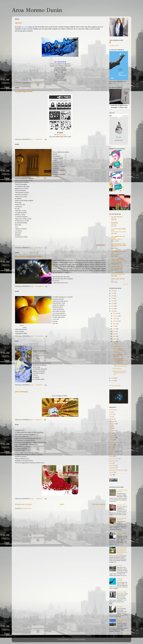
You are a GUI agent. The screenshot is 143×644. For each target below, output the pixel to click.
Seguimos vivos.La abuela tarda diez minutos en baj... (120, 373)
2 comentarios (39, 385)
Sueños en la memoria (117, 259)
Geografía (114, 218)
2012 (113, 303)
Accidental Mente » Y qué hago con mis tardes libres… (119, 245)
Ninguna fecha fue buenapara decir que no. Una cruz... (120, 365)
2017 (113, 291)
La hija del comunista (120, 580)
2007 (113, 381)
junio (115, 329)
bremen (111, 414)
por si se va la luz (114, 458)
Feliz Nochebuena (116, 254)
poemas (111, 454)
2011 (113, 306)
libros (111, 433)
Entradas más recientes (23, 504)
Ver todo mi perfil (114, 45)
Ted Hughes (112, 468)
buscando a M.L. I (122, 505)
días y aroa (112, 424)
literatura (112, 435)
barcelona (112, 410)
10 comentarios (38, 139)
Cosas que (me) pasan (117, 273)
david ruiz (112, 421)
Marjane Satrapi (61, 135)
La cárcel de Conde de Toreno (122, 491)
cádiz (111, 417)
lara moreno (112, 431)
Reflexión (114, 224)
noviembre (116, 316)
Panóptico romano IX (117, 239)
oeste (111, 449)
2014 (113, 298)
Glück (111, 428)
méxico (111, 445)
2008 (113, 378)
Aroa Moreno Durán (37, 10)
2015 (113, 296)
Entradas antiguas (99, 504)
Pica (112, 280)
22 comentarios (39, 286)
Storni (111, 463)
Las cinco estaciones (117, 217)
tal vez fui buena (21, 392)
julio (114, 326)
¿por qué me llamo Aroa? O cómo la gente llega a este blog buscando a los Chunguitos (122, 551)
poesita (111, 456)
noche (111, 447)
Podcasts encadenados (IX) (118, 274)
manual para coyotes (115, 442)
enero (115, 341)
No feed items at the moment (118, 232)
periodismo (112, 452)
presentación (113, 461)
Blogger (83, 639)
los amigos (112, 438)
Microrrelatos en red (116, 268)
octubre (115, 318)
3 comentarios (39, 499)
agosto (115, 324)
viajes (111, 475)
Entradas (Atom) (27, 508)
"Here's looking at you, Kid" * (122, 534)
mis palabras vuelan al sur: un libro (29, 256)
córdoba (111, 419)
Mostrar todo (125, 284)
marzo (115, 336)
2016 (113, 293)
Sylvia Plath (113, 465)
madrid (111, 440)
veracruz (112, 472)
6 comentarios (39, 248)
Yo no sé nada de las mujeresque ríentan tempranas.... (118, 350)
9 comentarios (39, 83)
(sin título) (120, 566)
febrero (115, 339)
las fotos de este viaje (115, 386)
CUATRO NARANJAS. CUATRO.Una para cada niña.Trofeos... (120, 360)
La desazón (114, 247)
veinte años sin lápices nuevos (117, 470)
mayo (115, 331)
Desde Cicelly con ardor (118, 279)
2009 (113, 311)
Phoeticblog (115, 223)
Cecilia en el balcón (117, 267)
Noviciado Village (122, 592)
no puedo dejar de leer (24, 91)
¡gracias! (18, 23)
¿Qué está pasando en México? (122, 519)
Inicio (62, 504)
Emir (111, 426)
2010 (113, 309)
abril (114, 334)
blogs (111, 412)
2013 (113, 301)
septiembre (116, 321)
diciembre (116, 313)
